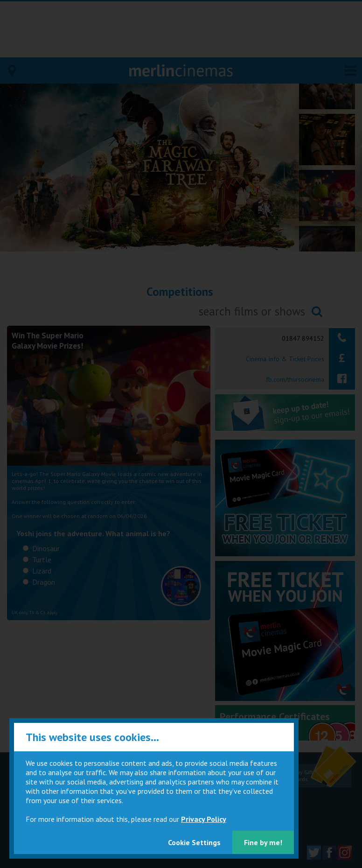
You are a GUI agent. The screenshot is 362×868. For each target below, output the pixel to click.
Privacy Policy (204, 819)
